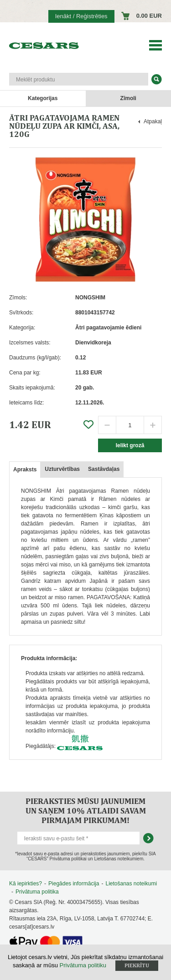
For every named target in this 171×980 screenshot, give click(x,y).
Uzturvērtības (62, 469)
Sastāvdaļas (104, 469)
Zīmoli (128, 98)
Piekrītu (137, 965)
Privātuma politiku (83, 965)
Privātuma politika (37, 892)
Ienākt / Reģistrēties (81, 16)
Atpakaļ (153, 121)
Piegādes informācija (74, 884)
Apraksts (25, 470)
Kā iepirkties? (26, 884)
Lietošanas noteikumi (131, 884)
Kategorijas (43, 98)
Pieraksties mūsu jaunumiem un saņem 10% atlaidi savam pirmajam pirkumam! (86, 811)
